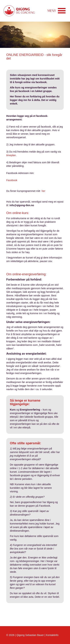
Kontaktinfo (52, 635)
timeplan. (11, 155)
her (43, 191)
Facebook (12, 180)
